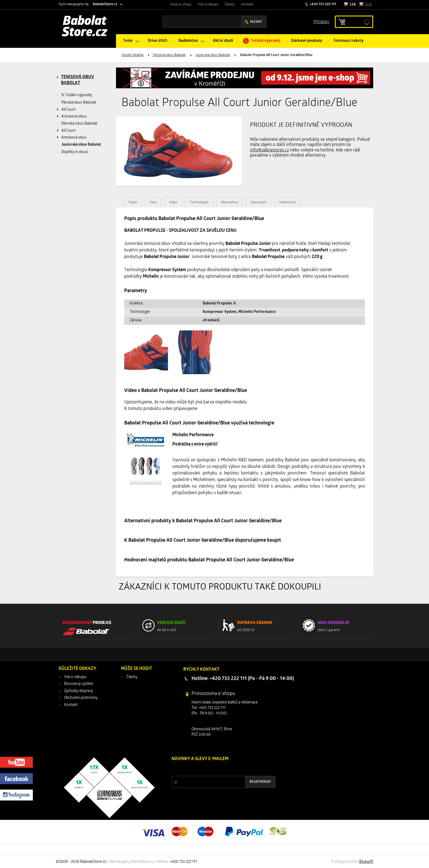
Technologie (199, 202)
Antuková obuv (74, 117)
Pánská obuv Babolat (79, 103)
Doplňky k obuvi (75, 152)
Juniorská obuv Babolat (213, 55)
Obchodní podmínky (81, 698)
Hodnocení (287, 202)
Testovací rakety (348, 41)
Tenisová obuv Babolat (169, 55)
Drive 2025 (158, 41)
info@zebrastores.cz (269, 150)
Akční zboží (223, 41)
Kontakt (247, 5)
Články (230, 5)
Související (259, 202)
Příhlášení (321, 21)
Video (173, 202)
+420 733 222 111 (323, 4)
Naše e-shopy (181, 5)
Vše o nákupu (208, 5)
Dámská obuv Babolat (79, 124)
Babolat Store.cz (85, 27)
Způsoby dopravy (79, 691)
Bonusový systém (79, 684)
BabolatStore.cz (105, 4)
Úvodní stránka (132, 55)
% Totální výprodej (77, 95)
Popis (133, 202)
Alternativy (230, 202)
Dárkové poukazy (307, 41)
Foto (153, 202)
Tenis (128, 41)
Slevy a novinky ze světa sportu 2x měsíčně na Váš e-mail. (218, 769)
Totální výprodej (266, 41)
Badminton (188, 41)
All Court (68, 110)
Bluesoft (366, 862)
